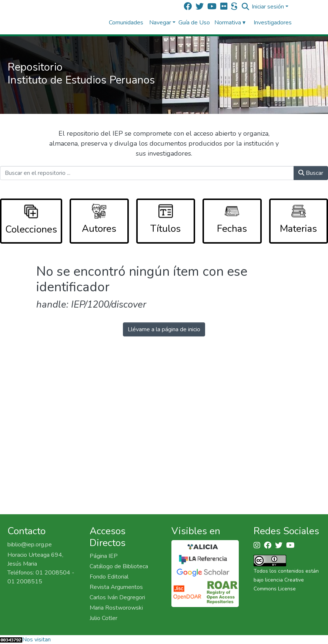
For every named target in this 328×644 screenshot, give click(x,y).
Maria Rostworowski (116, 608)
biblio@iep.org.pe (30, 545)
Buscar (311, 173)
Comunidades (126, 23)
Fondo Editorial (109, 577)
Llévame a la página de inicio (164, 329)
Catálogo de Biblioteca (119, 566)
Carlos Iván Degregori (117, 597)
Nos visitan (36, 640)
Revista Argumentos (116, 587)
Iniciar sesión (268, 7)
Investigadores (273, 23)
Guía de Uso (194, 23)
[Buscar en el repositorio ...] (147, 173)
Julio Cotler (103, 618)
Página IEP (104, 556)
